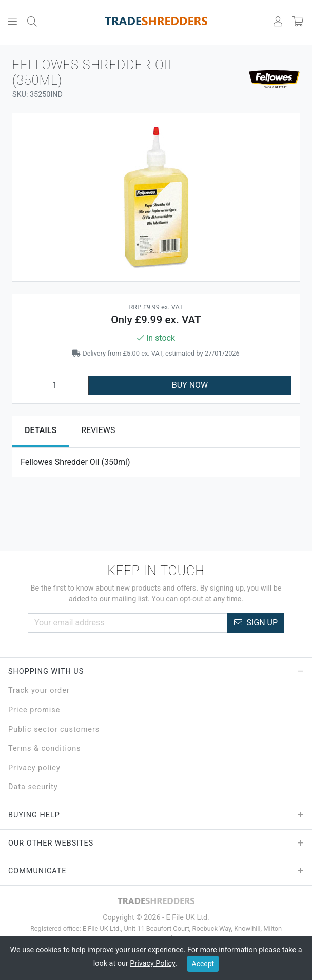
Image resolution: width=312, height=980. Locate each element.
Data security (33, 787)
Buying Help (156, 815)
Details (41, 430)
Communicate (156, 871)
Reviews (98, 430)
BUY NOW (190, 385)
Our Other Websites (156, 844)
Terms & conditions (45, 748)
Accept (203, 964)
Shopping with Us (156, 672)
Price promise (34, 710)
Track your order (39, 690)
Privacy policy (34, 768)
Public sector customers (54, 729)
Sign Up (256, 623)
